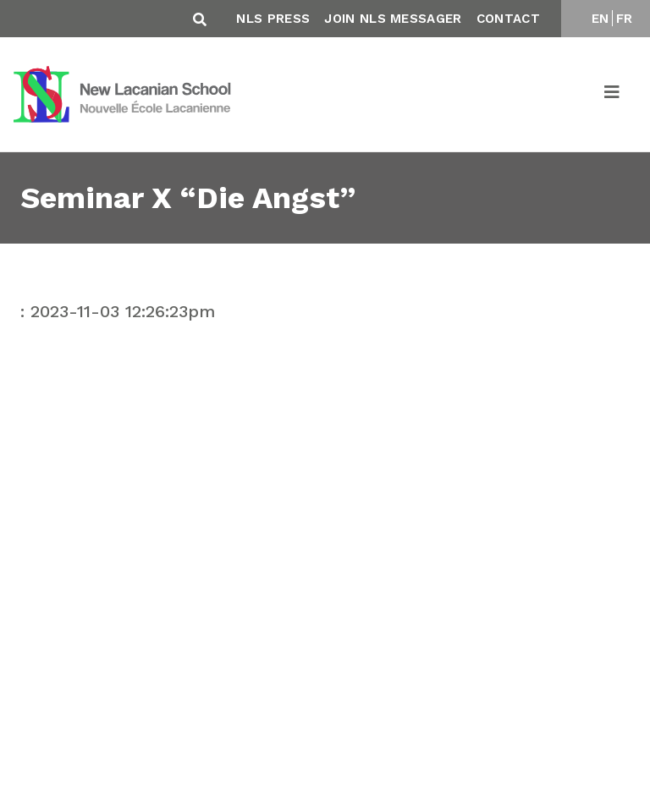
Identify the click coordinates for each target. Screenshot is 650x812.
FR (625, 19)
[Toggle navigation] (613, 95)
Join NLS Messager (393, 19)
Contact (508, 19)
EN (600, 19)
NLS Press (273, 19)
